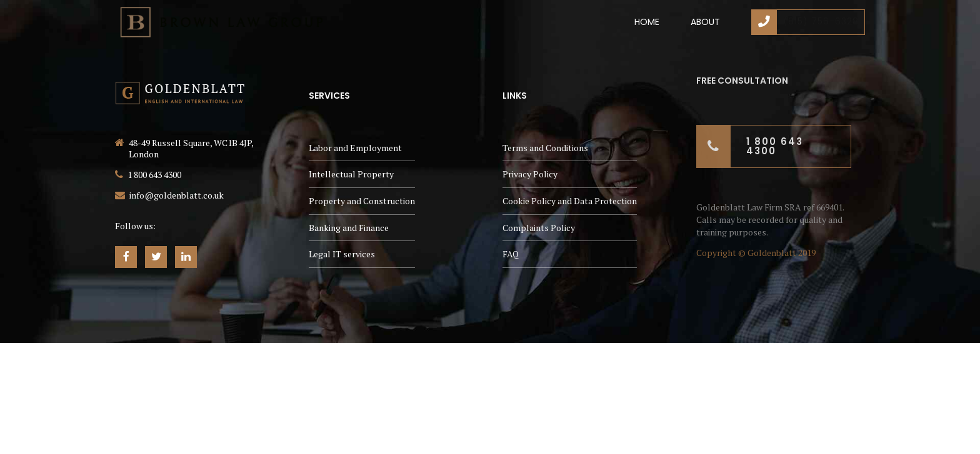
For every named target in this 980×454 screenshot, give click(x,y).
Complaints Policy (539, 228)
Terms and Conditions (545, 148)
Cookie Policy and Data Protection (570, 201)
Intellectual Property (351, 174)
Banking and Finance (349, 228)
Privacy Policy (530, 174)
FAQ (511, 254)
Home (647, 22)
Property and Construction (362, 201)
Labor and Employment (355, 148)
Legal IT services (342, 254)
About (705, 22)
